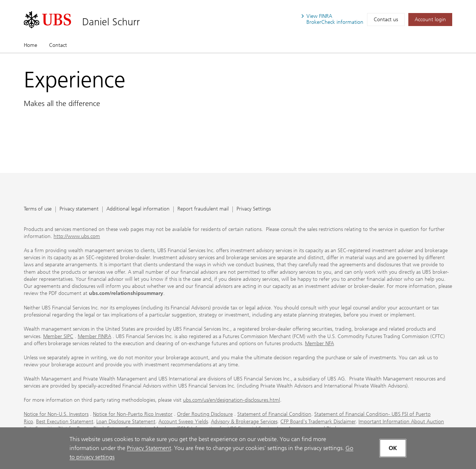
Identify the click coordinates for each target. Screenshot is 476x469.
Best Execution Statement (65, 422)
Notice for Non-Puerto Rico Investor (133, 414)
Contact (58, 45)
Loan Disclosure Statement (126, 422)
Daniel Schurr (111, 22)
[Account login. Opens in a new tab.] (430, 20)
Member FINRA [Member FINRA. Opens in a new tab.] (94, 336)
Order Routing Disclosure (205, 414)
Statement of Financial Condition (274, 414)
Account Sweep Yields (183, 422)
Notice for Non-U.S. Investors (56, 414)
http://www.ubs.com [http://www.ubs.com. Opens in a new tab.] (77, 236)
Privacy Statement (149, 448)
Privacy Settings (254, 209)
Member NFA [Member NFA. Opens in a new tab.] (319, 343)
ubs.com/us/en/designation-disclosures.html (231, 400)
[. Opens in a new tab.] (47, 20)
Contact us (386, 20)
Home (30, 45)
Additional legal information (138, 209)
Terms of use (38, 209)
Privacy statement (79, 209)
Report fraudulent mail (203, 209)
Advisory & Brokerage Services (244, 422)
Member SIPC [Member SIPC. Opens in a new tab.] (58, 336)
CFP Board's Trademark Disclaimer (318, 422)
